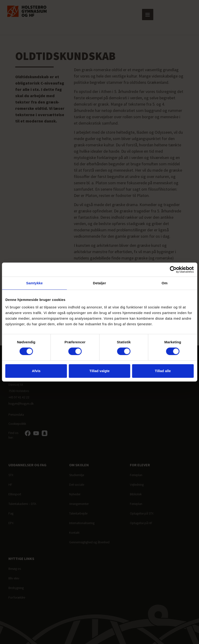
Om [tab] (165, 283)
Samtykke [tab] (34, 283)
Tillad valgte (99, 371)
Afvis (36, 371)
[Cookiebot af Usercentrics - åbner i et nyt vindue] (173, 270)
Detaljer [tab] (100, 283)
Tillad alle (163, 371)
